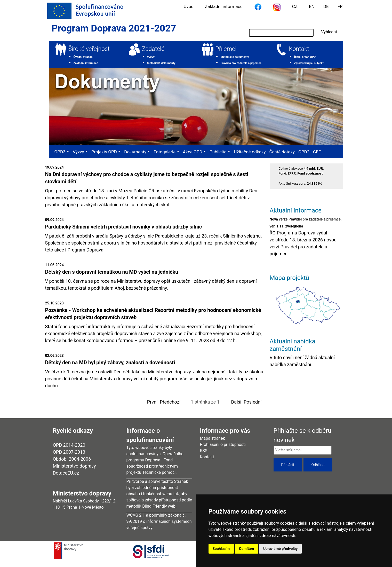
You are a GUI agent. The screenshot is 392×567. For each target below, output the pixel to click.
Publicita (218, 152)
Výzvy (151, 57)
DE (326, 6)
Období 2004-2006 (72, 459)
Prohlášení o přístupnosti (223, 444)
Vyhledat (329, 32)
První (152, 402)
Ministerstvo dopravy (74, 466)
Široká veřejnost (89, 49)
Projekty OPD (104, 152)
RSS (204, 451)
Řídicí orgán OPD (305, 57)
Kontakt (299, 49)
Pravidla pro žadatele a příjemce (241, 63)
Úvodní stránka (83, 57)
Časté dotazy (282, 152)
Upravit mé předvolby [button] (280, 549)
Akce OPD (193, 152)
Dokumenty (135, 152)
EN (312, 6)
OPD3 (60, 152)
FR (340, 6)
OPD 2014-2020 (69, 445)
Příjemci (226, 49)
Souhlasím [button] (221, 549)
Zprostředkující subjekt (309, 63)
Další (236, 402)
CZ (295, 6)
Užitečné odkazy (250, 152)
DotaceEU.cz (66, 473)
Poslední (253, 402)
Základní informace (224, 6)
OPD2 (304, 152)
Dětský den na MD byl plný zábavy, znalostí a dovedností (110, 363)
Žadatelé (153, 49)
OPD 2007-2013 (69, 452)
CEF (317, 152)
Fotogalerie (165, 152)
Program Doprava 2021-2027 (114, 28)
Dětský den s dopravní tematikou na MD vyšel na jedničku (112, 272)
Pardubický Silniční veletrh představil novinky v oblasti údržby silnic (124, 227)
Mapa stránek (213, 438)
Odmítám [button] (246, 549)
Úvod (189, 6)
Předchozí (170, 402)
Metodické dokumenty (161, 63)
